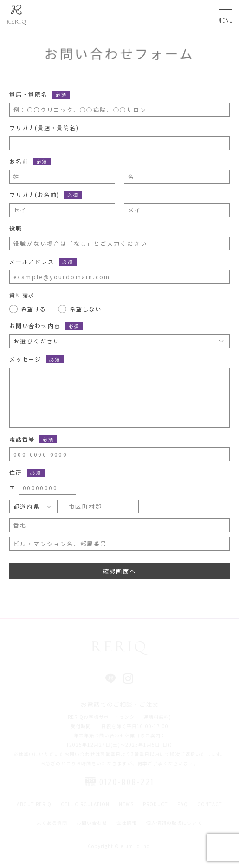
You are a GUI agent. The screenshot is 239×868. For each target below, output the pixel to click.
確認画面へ (120, 571)
